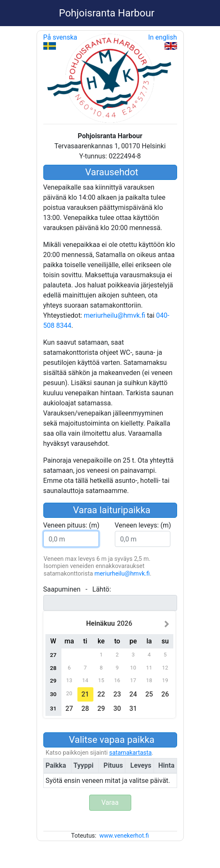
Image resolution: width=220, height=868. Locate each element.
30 (117, 709)
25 (149, 694)
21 (85, 694)
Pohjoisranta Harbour (107, 13)
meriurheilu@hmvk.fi (114, 315)
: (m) (72, 525)
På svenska (60, 42)
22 (101, 694)
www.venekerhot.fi (124, 836)
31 (133, 709)
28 (85, 709)
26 (165, 694)
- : (77, 589)
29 (101, 709)
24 (133, 694)
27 (69, 709)
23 (117, 694)
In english (162, 42)
